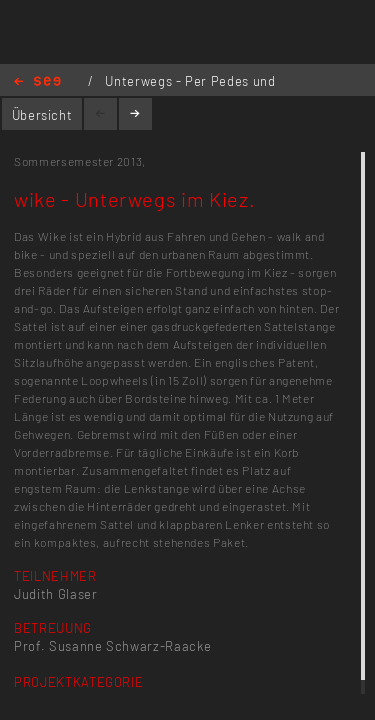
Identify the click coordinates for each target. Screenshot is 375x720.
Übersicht (42, 115)
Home (37, 82)
